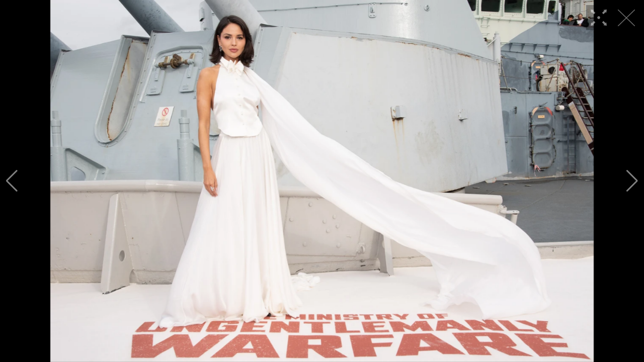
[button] (12, 181)
